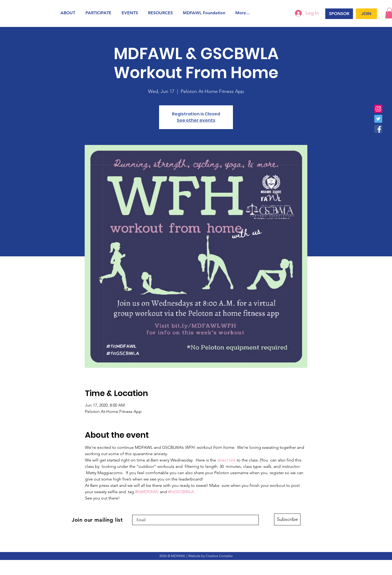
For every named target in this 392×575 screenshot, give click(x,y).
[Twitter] (378, 119)
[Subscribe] (287, 519)
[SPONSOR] (339, 14)
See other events (196, 120)
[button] (69, 13)
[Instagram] (378, 109)
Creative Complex (219, 556)
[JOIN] (366, 14)
